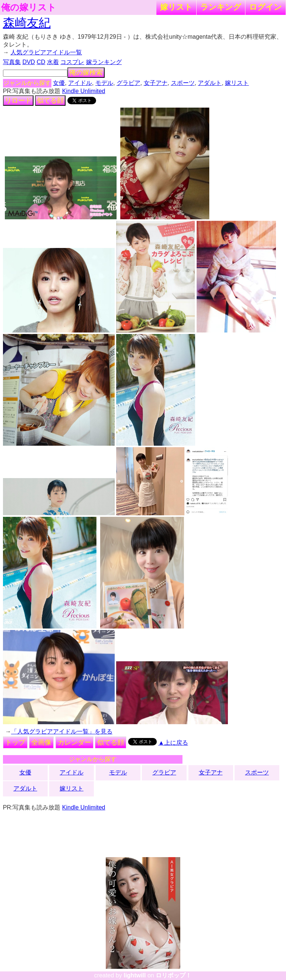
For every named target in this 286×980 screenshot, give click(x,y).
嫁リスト (176, 7)
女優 (59, 83)
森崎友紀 (27, 23)
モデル (104, 83)
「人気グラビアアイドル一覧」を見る (62, 731)
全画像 (41, 742)
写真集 (12, 62)
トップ (15, 742)
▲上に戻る (173, 743)
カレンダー (74, 742)
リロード (18, 101)
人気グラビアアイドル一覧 (46, 52)
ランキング (221, 7)
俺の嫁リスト (29, 7)
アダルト (210, 83)
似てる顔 (50, 101)
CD (41, 62)
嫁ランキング (104, 62)
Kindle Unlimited (84, 91)
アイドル (80, 83)
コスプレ (72, 62)
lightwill (135, 975)
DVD (29, 62)
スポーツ (183, 83)
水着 (53, 62)
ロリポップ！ (174, 975)
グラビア (128, 83)
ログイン (266, 7)
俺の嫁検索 (86, 73)
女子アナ (156, 83)
